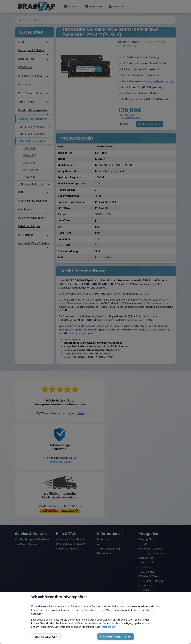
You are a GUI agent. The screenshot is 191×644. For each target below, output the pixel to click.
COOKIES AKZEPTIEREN (116, 637)
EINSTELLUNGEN (46, 637)
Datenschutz (108, 627)
